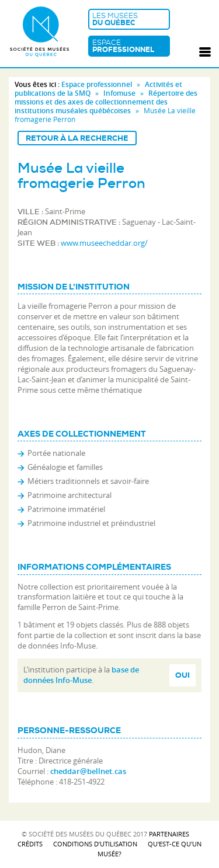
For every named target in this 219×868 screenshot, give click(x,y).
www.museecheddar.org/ (104, 243)
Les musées (129, 19)
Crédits (30, 844)
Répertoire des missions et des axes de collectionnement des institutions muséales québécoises (106, 102)
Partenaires (169, 834)
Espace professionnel (97, 84)
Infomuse (119, 93)
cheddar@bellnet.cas (88, 771)
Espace (129, 46)
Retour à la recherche (77, 138)
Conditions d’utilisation (95, 844)
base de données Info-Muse (81, 675)
